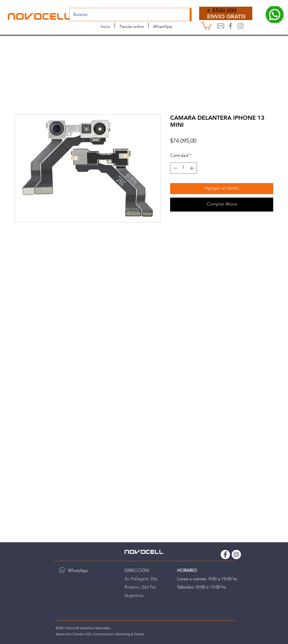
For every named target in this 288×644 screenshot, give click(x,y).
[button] (206, 25)
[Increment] (192, 168)
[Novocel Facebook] (231, 26)
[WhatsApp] (62, 570)
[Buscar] (125, 15)
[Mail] (221, 26)
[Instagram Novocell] (240, 26)
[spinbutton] (184, 168)
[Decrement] (175, 168)
